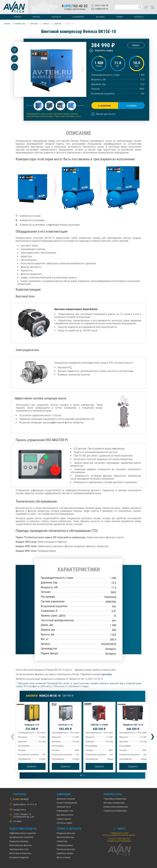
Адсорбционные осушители (21, 837)
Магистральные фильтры (21, 845)
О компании (78, 17)
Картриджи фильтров (19, 849)
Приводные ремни (65, 845)
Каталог (36, 17)
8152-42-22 (75, 6)
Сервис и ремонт (64, 819)
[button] (39, 106)
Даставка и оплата (65, 815)
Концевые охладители (19, 857)
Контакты (139, 17)
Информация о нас (65, 811)
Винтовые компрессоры (114, 803)
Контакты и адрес (64, 823)
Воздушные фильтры (66, 833)
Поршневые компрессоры (115, 799)
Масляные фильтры (65, 837)
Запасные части (64, 807)
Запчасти (56, 17)
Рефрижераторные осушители (23, 833)
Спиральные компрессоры (115, 811)
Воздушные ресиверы (19, 841)
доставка (107, 674)
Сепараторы (62, 841)
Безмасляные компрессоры (116, 807)
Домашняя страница (66, 799)
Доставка (100, 17)
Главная (17, 17)
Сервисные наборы (65, 853)
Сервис (119, 17)
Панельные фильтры (66, 849)
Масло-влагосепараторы (20, 853)
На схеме (17, 821)
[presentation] (83, 68)
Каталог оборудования (67, 803)
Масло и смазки (64, 857)
